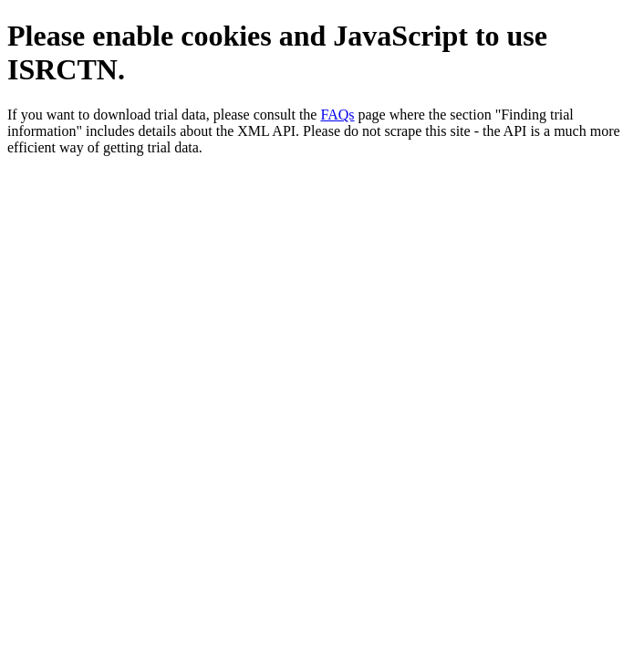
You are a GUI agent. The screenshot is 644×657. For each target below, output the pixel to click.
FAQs (337, 115)
